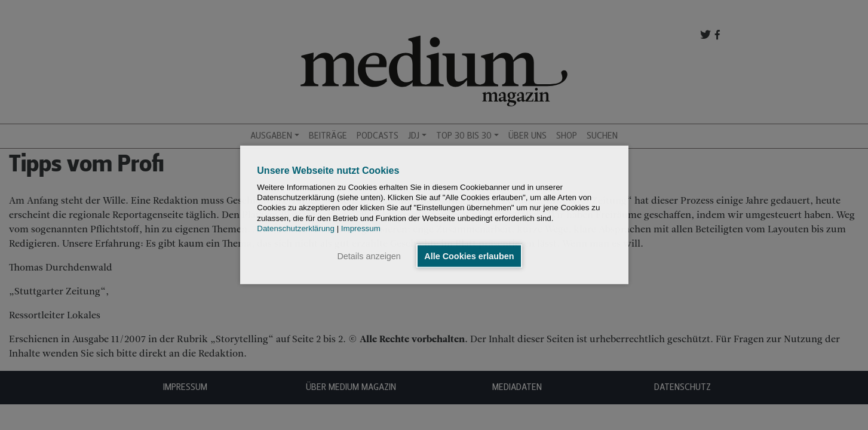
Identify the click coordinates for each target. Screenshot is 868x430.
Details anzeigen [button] (369, 256)
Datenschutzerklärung (296, 228)
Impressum (361, 228)
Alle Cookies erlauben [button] (469, 256)
